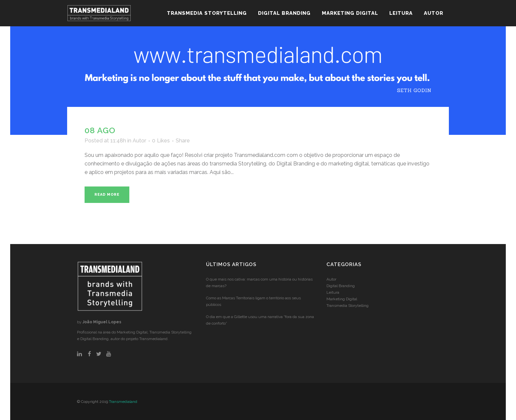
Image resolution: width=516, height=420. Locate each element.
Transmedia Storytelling (348, 306)
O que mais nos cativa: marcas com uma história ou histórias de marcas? (259, 283)
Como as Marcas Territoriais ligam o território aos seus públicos (253, 301)
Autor (139, 141)
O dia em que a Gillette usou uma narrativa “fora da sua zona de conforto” (260, 320)
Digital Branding (341, 286)
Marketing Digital (342, 299)
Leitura (333, 292)
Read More (107, 195)
